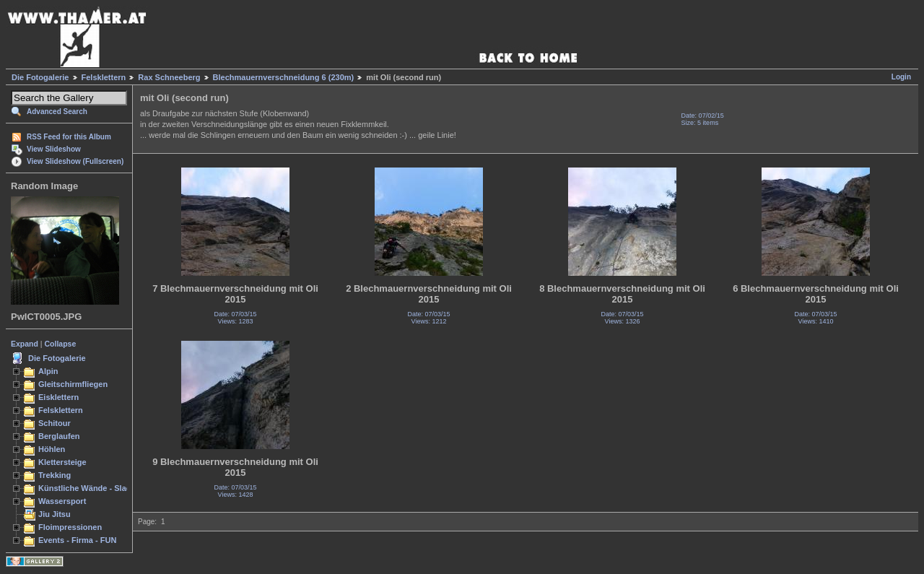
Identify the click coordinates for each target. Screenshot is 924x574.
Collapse (61, 344)
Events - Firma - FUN (77, 540)
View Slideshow (54, 149)
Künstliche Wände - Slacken (91, 488)
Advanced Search (57, 112)
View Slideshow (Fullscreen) (75, 161)
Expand (25, 344)
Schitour (55, 423)
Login (901, 77)
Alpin (48, 371)
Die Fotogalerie (40, 77)
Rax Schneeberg (169, 77)
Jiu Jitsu (55, 514)
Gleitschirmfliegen (73, 384)
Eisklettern (58, 397)
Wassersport (62, 501)
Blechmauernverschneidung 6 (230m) (284, 77)
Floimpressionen (70, 527)
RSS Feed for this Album (69, 137)
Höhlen (52, 449)
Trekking (55, 475)
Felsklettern (104, 77)
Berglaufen (59, 436)
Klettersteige (62, 462)
